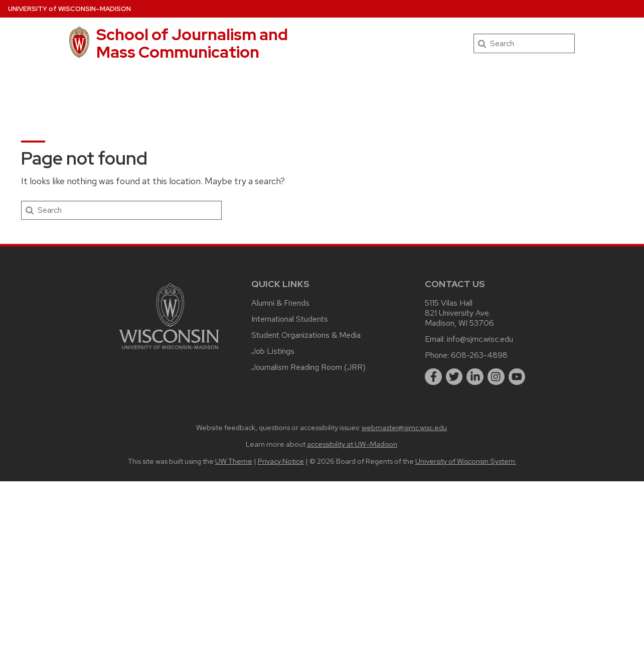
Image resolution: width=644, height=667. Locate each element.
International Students (290, 319)
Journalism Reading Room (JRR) (308, 367)
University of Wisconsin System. (466, 461)
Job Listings (273, 351)
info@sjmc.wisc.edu (480, 339)
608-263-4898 (479, 355)
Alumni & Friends (280, 303)
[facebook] (433, 377)
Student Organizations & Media (306, 335)
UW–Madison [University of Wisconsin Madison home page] (69, 9)
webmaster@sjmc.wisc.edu (404, 427)
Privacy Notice (281, 461)
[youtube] (517, 377)
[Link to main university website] (169, 351)
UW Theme (234, 461)
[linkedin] (475, 377)
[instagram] (496, 377)
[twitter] (454, 377)
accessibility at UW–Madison (352, 444)
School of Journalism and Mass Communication (192, 43)
